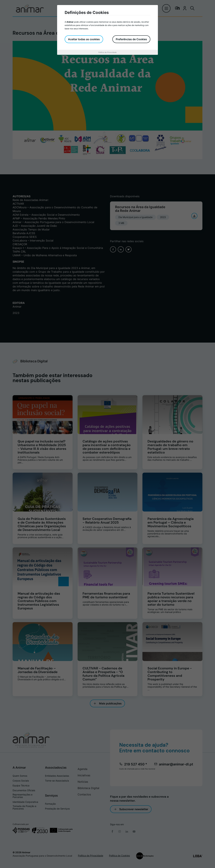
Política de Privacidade (107, 52)
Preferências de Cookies (131, 39)
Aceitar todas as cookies (84, 39)
